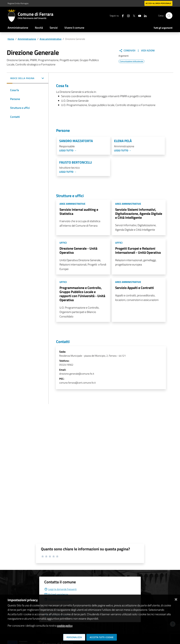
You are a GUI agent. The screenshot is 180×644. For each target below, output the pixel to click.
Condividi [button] (127, 51)
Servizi (54, 28)
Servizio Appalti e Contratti (135, 288)
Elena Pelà (123, 141)
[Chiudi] (176, 599)
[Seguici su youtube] (139, 16)
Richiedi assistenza (56, 594)
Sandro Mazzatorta (76, 141)
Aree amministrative (51, 39)
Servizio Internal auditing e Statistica (79, 212)
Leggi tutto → (68, 150)
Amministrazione (18, 28)
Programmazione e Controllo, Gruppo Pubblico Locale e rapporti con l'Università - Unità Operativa (82, 294)
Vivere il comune (74, 28)
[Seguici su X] (133, 16)
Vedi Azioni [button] (146, 51)
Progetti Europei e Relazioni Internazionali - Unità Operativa (138, 250)
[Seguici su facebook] (122, 16)
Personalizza (74, 637)
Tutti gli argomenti (163, 28)
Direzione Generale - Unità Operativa (78, 250)
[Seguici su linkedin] (144, 16)
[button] (28, 78)
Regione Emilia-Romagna (18, 3)
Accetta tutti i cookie (102, 637)
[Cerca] (169, 16)
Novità (39, 28)
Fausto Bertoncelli (76, 162)
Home (11, 39)
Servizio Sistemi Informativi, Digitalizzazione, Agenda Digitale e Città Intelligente (139, 214)
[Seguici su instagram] (127, 16)
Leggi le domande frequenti (60, 589)
